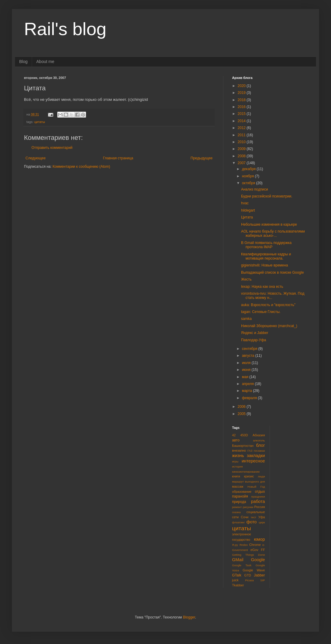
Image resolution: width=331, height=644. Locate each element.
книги (236, 476)
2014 (242, 121)
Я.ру (235, 545)
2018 (242, 100)
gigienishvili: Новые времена (264, 265)
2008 (242, 156)
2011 (242, 135)
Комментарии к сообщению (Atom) (81, 167)
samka (246, 319)
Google (258, 560)
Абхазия (259, 435)
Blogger (189, 617)
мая (246, 377)
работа (258, 501)
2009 (242, 149)
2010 (242, 142)
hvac (245, 203)
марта (248, 391)
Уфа (262, 517)
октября (249, 183)
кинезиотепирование (246, 472)
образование (242, 492)
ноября (248, 176)
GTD (248, 575)
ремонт (237, 507)
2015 (242, 114)
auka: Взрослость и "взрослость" (268, 305)
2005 (242, 414)
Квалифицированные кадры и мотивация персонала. (266, 256)
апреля (248, 384)
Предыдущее (202, 158)
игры (235, 461)
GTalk (237, 575)
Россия (259, 507)
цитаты (40, 122)
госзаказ (259, 451)
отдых (260, 492)
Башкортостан (243, 446)
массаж (238, 486)
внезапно (239, 450)
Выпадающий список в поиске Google (272, 272)
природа (239, 502)
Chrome (255, 545)
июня (247, 370)
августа (249, 356)
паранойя (240, 496)
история (237, 466)
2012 (242, 128)
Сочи (245, 517)
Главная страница (118, 158)
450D (244, 435)
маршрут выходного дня (249, 481)
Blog (23, 62)
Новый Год (256, 487)
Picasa (250, 580)
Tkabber (238, 585)
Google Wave (254, 570)
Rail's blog (65, 29)
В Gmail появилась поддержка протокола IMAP (266, 245)
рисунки (248, 507)
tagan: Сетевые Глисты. (261, 312)
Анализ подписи (255, 189)
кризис (249, 476)
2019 (242, 93)
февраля (250, 398)
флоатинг (238, 522)
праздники (258, 497)
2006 (242, 407)
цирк (262, 522)
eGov (254, 550)
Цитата (247, 217)
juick (235, 580)
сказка (236, 512)
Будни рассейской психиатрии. (267, 196)
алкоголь (259, 440)
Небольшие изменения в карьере (269, 224)
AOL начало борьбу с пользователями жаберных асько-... (273, 233)
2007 (242, 163)
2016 (242, 107)
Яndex (244, 545)
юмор (259, 539)
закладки (256, 456)
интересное (253, 461)
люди (261, 476)
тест (253, 517)
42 (234, 435)
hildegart (248, 210)
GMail (238, 560)
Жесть (246, 279)
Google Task (242, 565)
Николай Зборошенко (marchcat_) (269, 326)
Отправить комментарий (52, 148)
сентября (250, 349)
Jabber (259, 575)
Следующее (36, 158)
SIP (262, 580)
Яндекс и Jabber (255, 333)
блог (260, 445)
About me (45, 62)
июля (247, 363)
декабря (249, 169)
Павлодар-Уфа (253, 340)
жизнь (238, 456)
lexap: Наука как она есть (262, 287)
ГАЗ (250, 451)
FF (263, 550)
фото (252, 522)
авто (236, 440)
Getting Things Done (249, 555)
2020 (242, 86)
